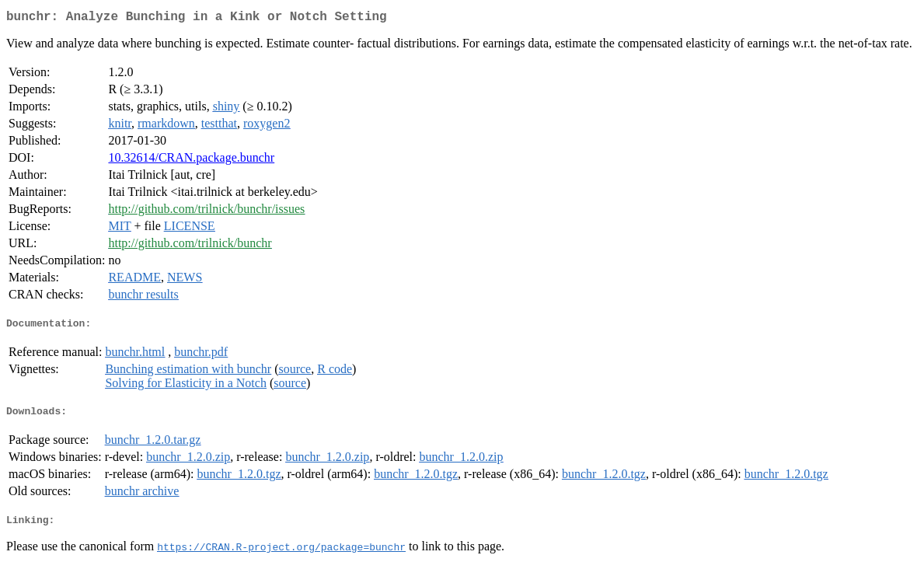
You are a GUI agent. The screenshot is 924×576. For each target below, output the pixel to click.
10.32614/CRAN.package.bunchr (191, 161)
